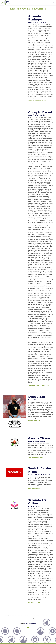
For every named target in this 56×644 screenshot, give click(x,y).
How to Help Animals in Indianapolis (41, 616)
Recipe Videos (38, 619)
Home (6, 616)
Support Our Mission (15, 616)
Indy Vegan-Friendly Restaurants (24, 619)
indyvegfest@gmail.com (30, 623)
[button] (54, 2)
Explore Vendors (26, 616)
